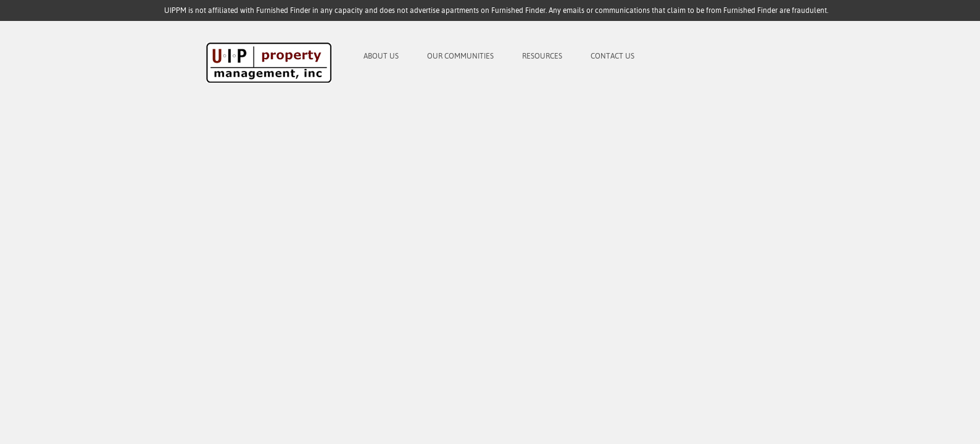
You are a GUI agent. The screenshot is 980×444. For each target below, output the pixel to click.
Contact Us (612, 56)
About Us (381, 56)
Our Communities (460, 56)
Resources (542, 56)
